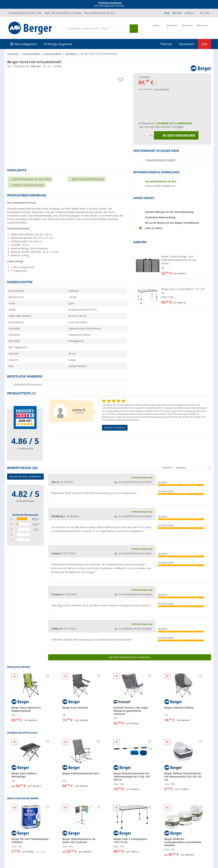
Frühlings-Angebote (110, 3)
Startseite (13, 54)
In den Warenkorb (176, 135)
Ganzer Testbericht (115, 428)
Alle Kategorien (26, 44)
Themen (166, 44)
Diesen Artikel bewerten (25, 477)
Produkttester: (27, 66)
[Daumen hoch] (53, 500)
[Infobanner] (110, 4)
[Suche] (97, 29)
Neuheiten (187, 44)
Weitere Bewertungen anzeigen (129, 657)
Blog (167, 13)
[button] (172, 265)
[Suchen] (134, 29)
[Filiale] (157, 28)
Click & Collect (154, 228)
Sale (204, 44)
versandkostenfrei (162, 89)
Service (189, 13)
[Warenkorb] (202, 28)
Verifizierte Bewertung (142, 477)
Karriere (177, 13)
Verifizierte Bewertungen (25, 515)
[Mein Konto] (187, 28)
